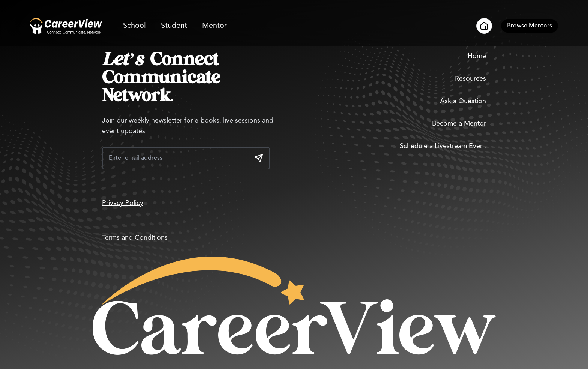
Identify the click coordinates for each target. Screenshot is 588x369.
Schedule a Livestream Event (443, 146)
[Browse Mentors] (529, 26)
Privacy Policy (123, 203)
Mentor (214, 26)
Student (174, 26)
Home (477, 56)
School (134, 26)
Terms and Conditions (135, 238)
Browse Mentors (529, 26)
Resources (470, 79)
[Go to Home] (66, 26)
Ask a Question (463, 101)
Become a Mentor (459, 124)
